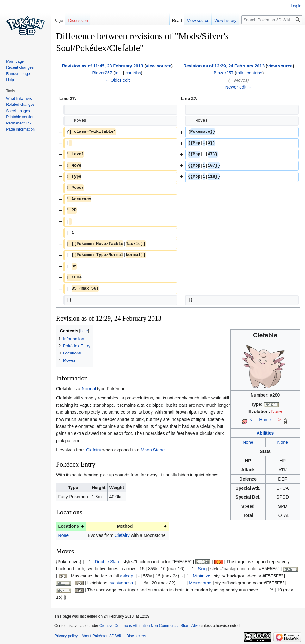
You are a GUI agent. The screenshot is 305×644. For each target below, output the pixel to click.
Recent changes (20, 67)
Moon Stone (153, 450)
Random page (18, 74)
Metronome (200, 583)
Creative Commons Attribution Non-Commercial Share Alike (149, 626)
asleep (127, 576)
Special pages (18, 111)
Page (58, 20)
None (276, 411)
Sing (202, 569)
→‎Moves (239, 80)
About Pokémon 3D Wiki (102, 636)
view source (159, 66)
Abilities (265, 433)
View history (225, 20)
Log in (296, 6)
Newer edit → (239, 87)
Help (10, 80)
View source (198, 20)
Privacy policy (66, 636)
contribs (133, 73)
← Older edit (117, 80)
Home (265, 420)
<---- (254, 420)
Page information (20, 129)
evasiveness (121, 583)
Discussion (78, 20)
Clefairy (93, 450)
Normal (89, 389)
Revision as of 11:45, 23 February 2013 (103, 66)
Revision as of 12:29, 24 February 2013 (224, 66)
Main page (15, 61)
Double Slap (107, 562)
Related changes (20, 105)
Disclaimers (136, 636)
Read (177, 20)
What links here (19, 99)
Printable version (20, 117)
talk (118, 73)
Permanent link (19, 123)
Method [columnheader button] (125, 526)
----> (277, 420)
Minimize (201, 576)
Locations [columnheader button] (69, 526)
